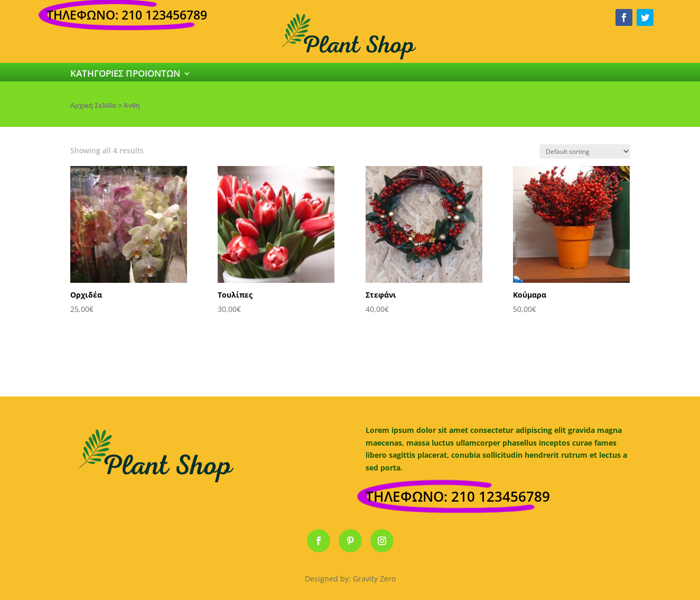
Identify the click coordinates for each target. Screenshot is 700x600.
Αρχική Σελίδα (93, 105)
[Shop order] (585, 151)
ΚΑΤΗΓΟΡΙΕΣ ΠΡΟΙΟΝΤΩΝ (125, 75)
